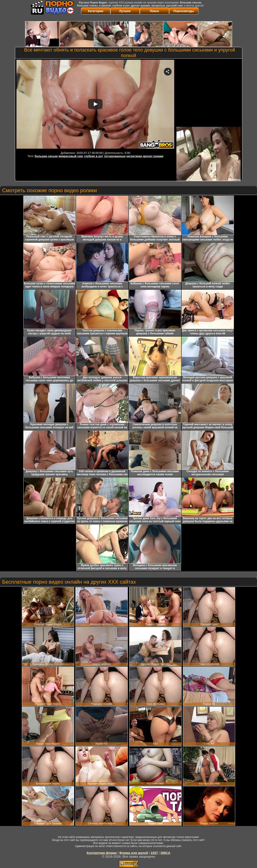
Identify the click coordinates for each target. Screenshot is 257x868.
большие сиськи (46, 156)
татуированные (115, 156)
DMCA (165, 853)
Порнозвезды (184, 11)
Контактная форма (102, 853)
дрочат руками (153, 156)
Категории (95, 11)
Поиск (154, 11)
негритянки (134, 156)
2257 (154, 853)
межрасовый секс (71, 156)
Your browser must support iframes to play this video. (95, 105)
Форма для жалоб (134, 853)
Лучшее (125, 11)
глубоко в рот (94, 156)
